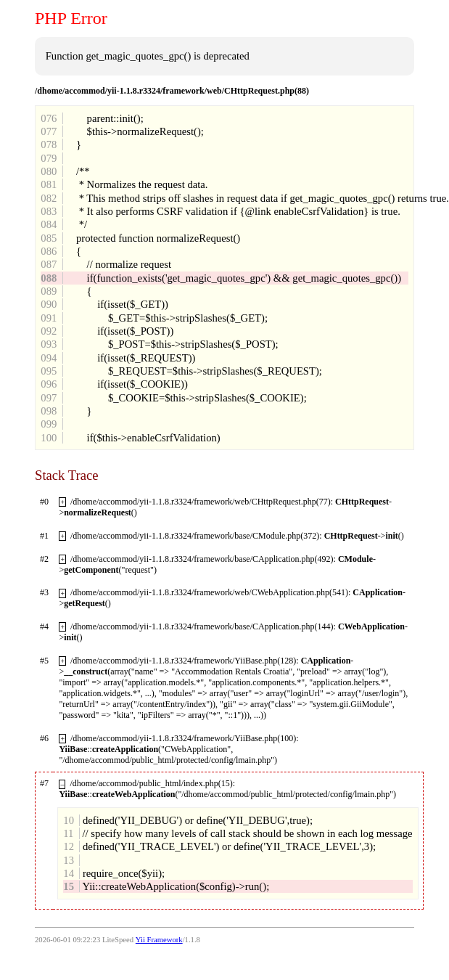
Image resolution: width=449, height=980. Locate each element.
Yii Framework (159, 940)
